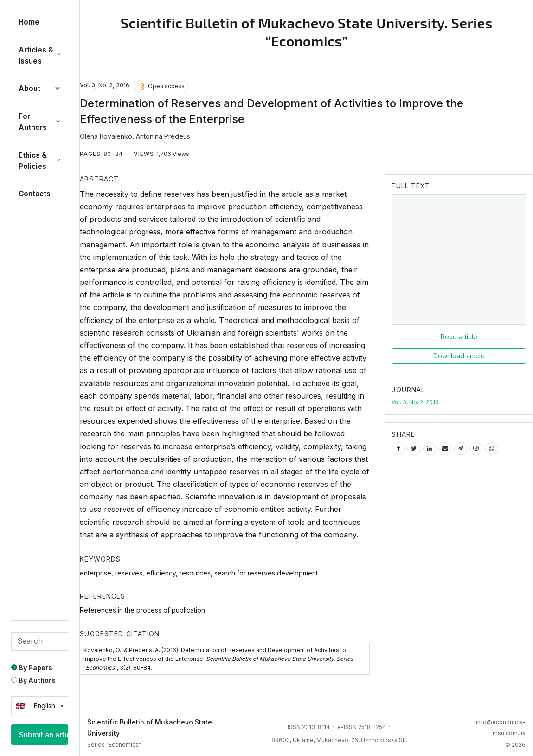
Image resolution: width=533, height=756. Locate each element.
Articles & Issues (40, 55)
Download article (459, 356)
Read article (459, 337)
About (40, 88)
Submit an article (44, 735)
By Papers (32, 668)
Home (29, 22)
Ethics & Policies (40, 161)
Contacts (35, 194)
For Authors (40, 122)
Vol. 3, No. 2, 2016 (415, 402)
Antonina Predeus (163, 136)
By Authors (33, 680)
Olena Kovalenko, (108, 136)
